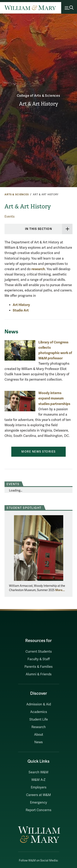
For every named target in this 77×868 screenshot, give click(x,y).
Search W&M (38, 772)
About (39, 735)
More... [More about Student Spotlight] (60, 590)
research (38, 269)
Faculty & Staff (39, 659)
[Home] (30, 8)
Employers (39, 787)
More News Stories (38, 452)
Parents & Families (38, 667)
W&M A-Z (38, 780)
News (38, 742)
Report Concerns (38, 810)
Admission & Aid (39, 704)
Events (10, 217)
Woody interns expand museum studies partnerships (54, 398)
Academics (39, 712)
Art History (21, 305)
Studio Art (21, 310)
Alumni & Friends (39, 674)
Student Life (39, 720)
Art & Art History (39, 104)
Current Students (39, 652)
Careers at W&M (38, 795)
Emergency (38, 803)
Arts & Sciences (17, 195)
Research (39, 727)
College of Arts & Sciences (38, 96)
